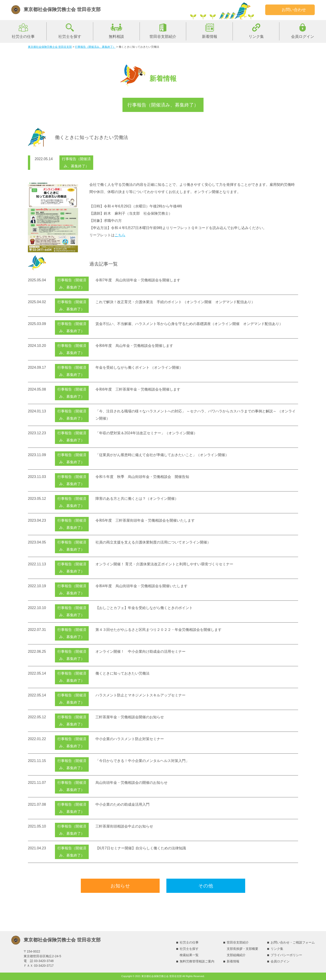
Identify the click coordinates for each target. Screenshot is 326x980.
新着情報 (210, 37)
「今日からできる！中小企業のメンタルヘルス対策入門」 (142, 761)
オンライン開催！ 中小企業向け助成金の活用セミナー (140, 651)
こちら (120, 235)
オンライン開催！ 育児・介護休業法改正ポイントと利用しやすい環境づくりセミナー (164, 564)
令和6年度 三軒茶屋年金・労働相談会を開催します (138, 389)
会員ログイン (303, 37)
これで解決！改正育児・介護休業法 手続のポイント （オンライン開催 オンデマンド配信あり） (175, 302)
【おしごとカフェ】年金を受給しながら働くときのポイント (144, 608)
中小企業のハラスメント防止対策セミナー (130, 739)
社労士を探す (70, 37)
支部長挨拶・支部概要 (242, 949)
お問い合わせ (294, 10)
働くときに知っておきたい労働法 (122, 673)
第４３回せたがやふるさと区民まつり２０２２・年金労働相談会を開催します (158, 630)
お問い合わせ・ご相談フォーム (293, 942)
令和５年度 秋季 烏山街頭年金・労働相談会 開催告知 (142, 477)
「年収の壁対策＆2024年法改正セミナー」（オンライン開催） (146, 433)
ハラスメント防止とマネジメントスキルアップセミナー (140, 695)
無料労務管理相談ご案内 (197, 961)
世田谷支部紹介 (163, 37)
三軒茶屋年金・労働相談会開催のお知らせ (130, 717)
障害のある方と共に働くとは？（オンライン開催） (137, 499)
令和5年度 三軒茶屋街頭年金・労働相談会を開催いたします (145, 520)
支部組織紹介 (236, 955)
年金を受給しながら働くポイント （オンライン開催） (139, 367)
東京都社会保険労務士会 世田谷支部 (62, 9)
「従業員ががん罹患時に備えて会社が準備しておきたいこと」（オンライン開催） (162, 455)
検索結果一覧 (189, 955)
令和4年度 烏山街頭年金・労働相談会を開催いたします (141, 586)
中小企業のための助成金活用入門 (122, 804)
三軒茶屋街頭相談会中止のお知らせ (124, 826)
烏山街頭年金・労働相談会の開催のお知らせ (131, 783)
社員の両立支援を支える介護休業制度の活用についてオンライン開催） (153, 542)
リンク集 (256, 37)
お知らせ (120, 886)
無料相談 (116, 37)
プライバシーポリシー (286, 955)
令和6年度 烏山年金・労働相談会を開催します (134, 346)
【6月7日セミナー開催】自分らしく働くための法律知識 (141, 848)
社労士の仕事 (23, 37)
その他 (206, 886)
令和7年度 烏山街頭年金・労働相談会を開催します (138, 280)
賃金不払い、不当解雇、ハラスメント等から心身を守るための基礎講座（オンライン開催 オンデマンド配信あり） (189, 324)
